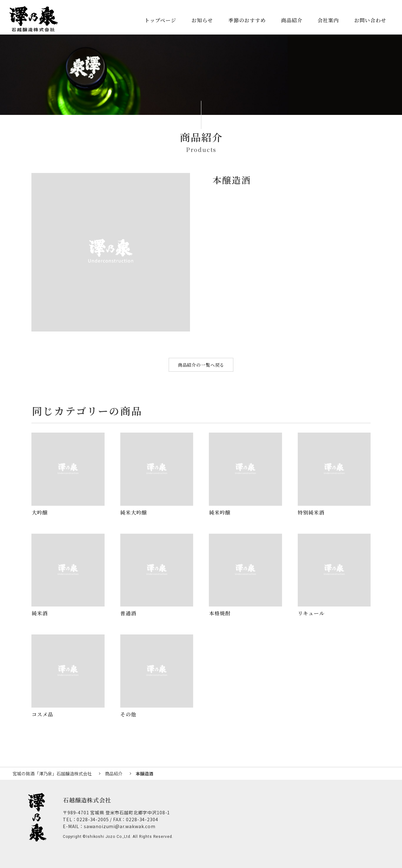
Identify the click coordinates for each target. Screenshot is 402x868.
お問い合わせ (370, 20)
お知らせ (202, 20)
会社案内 (328, 20)
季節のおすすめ (247, 20)
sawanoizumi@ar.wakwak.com (120, 826)
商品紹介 (292, 20)
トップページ (160, 20)
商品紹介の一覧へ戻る (201, 365)
